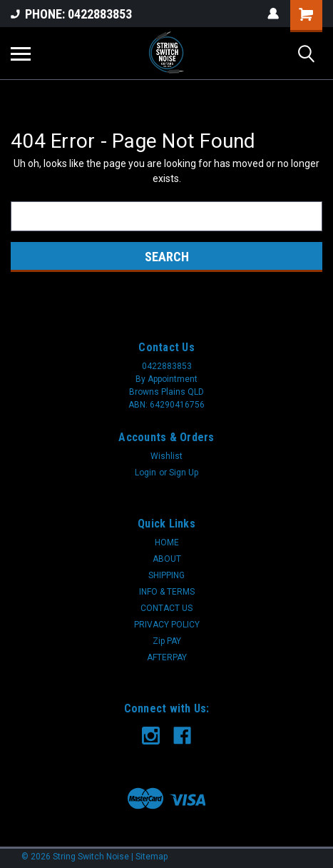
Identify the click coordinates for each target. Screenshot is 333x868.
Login (145, 473)
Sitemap (152, 857)
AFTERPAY (167, 657)
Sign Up (184, 473)
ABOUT (167, 559)
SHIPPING (166, 575)
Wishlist (166, 456)
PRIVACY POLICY (167, 625)
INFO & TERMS (167, 592)
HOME (167, 542)
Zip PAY (167, 641)
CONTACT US (166, 608)
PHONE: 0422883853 (71, 14)
